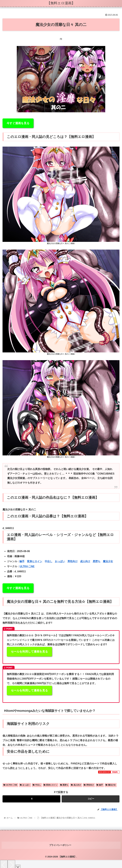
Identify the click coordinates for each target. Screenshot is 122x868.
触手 (22, 561)
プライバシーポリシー (61, 844)
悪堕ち (97, 561)
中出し (49, 561)
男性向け (73, 561)
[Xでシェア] (31, 799)
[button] (91, 799)
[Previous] (4, 862)
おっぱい (60, 561)
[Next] (11, 862)
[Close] (18, 864)
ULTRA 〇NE (27, 566)
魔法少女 (108, 561)
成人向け (85, 561)
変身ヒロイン (35, 561)
